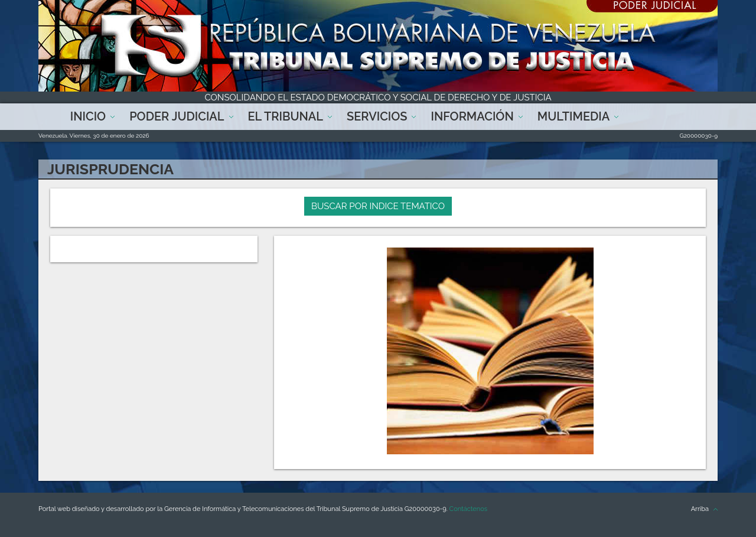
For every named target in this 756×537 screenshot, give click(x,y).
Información (472, 116)
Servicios (377, 116)
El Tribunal (286, 116)
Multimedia (573, 116)
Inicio (88, 116)
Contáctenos (468, 509)
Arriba (700, 509)
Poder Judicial (177, 116)
